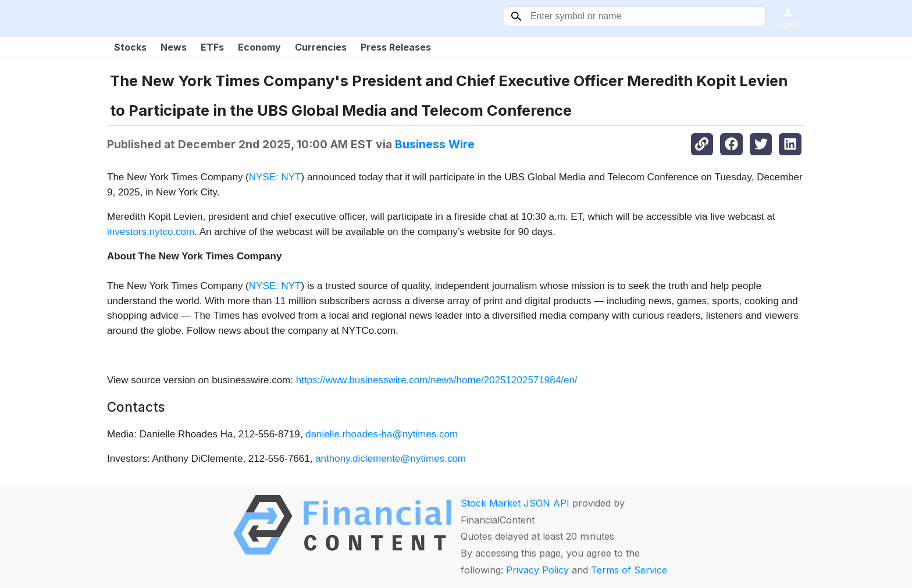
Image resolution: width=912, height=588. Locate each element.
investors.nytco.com (151, 232)
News (174, 47)
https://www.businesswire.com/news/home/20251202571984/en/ (437, 380)
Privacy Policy (537, 570)
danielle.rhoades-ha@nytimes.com (382, 434)
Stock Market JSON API (515, 503)
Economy (259, 47)
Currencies (321, 47)
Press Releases (396, 47)
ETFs (212, 47)
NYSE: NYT (275, 177)
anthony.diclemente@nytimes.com (391, 459)
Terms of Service (629, 570)
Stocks (130, 47)
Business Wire (435, 144)
